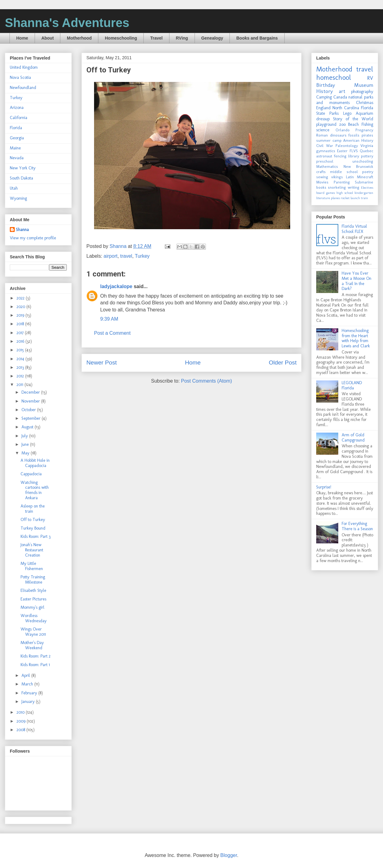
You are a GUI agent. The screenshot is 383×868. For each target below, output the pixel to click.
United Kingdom (24, 67)
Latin (350, 177)
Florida (16, 128)
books (321, 187)
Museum (364, 85)
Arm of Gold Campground (353, 438)
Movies (322, 182)
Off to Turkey (33, 520)
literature (323, 198)
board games (326, 193)
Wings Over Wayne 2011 (33, 632)
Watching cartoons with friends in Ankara (35, 490)
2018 (21, 324)
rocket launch (350, 198)
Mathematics (327, 166)
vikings (337, 177)
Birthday (326, 85)
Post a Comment (112, 333)
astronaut (324, 156)
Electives (367, 187)
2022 (21, 298)
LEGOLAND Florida (352, 385)
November (31, 401)
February (30, 693)
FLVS (354, 151)
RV (370, 78)
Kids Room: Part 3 (36, 536)
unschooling (363, 161)
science (323, 130)
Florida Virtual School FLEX (354, 229)
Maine (15, 148)
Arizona (17, 108)
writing (354, 187)
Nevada (17, 158)
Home (22, 38)
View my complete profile (33, 238)
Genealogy (212, 38)
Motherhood (79, 38)
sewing (322, 177)
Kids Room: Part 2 (36, 656)
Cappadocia (31, 474)
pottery (367, 156)
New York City (23, 168)
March (28, 684)
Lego (347, 113)
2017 (21, 333)
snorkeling (337, 187)
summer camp (329, 140)
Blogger (229, 855)
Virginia (367, 146)
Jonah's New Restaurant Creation (32, 550)
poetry (368, 172)
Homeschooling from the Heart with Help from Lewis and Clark (356, 338)
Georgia (17, 138)
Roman (322, 135)
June (26, 444)
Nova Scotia (20, 77)
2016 (21, 341)
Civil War (325, 146)
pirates (367, 135)
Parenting (342, 182)
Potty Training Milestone (33, 580)
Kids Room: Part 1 (35, 665)
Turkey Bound (33, 528)
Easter (342, 151)
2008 (21, 730)
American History (358, 140)
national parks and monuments (345, 100)
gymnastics (326, 151)
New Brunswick (358, 166)
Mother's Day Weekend (32, 645)
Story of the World (353, 119)
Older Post (283, 363)
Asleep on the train (33, 509)
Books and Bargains (257, 38)
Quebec (366, 151)
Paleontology (347, 146)
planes (335, 198)
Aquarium (364, 113)
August (28, 427)
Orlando (343, 130)
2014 (21, 359)
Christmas (365, 103)
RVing (182, 38)
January (29, 702)
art (342, 91)
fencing (340, 156)
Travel (156, 38)
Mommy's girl (32, 607)
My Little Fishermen (32, 566)
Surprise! (324, 487)
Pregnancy (364, 130)
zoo (342, 124)
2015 (21, 350)
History (324, 91)
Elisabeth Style (33, 590)
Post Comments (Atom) (207, 381)
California (19, 118)
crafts (321, 172)
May (26, 453)
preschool (325, 161)
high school (345, 193)
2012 (21, 376)
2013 (21, 367)
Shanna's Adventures (67, 23)
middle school (344, 172)
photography (362, 92)
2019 (21, 315)
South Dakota (21, 178)
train (364, 198)
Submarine (364, 182)
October (29, 410)
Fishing (367, 124)
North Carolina (346, 108)
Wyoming (18, 198)
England (323, 108)
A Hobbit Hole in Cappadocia (35, 463)
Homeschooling (121, 38)
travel (126, 256)
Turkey (142, 256)
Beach (353, 124)
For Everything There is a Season (357, 526)
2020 (21, 307)
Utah (14, 188)
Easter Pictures (33, 599)
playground (326, 124)
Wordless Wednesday (34, 618)
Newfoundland (23, 88)
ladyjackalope (116, 286)
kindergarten (364, 193)
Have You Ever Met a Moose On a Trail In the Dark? (356, 281)
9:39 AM (109, 319)
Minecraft (365, 177)
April (26, 675)
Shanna (22, 230)
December (31, 392)
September (32, 418)
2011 (21, 385)
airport (110, 256)
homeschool (334, 77)
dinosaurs (338, 135)
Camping (324, 97)
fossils (354, 135)
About (47, 38)
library (354, 156)
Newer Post (102, 363)
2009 (22, 721)
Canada (340, 97)
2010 (21, 712)
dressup (323, 119)
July (25, 436)
